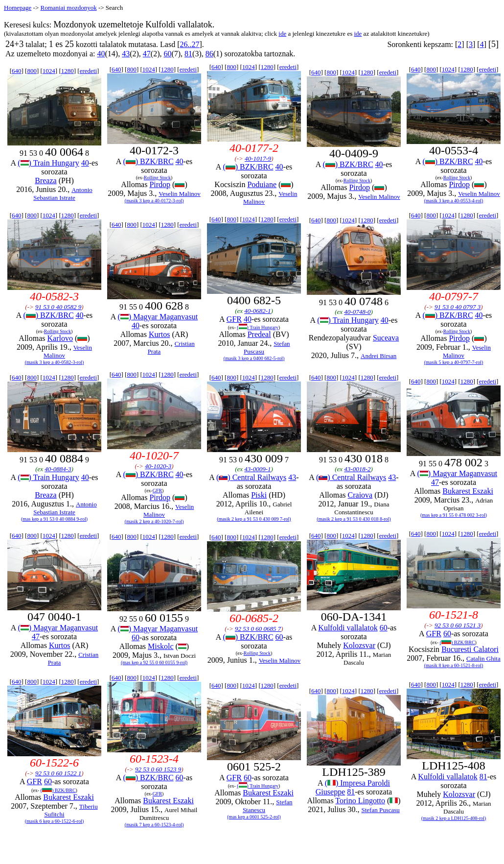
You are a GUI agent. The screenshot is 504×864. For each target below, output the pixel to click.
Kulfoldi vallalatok (348, 628)
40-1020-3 (158, 466)
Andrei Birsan (378, 356)
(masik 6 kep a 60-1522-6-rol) (55, 821)
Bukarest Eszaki (468, 491)
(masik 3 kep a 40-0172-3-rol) (154, 201)
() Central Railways (251, 477)
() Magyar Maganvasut (158, 317)
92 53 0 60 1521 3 (458, 625)
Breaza (46, 180)
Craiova (360, 495)
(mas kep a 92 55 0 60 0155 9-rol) (154, 662)
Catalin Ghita (483, 659)
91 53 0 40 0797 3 (458, 307)
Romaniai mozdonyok (68, 8)
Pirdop (160, 184)
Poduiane (262, 184)
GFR (234, 319)
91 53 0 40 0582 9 (58, 307)
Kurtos (160, 334)
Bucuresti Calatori (470, 649)
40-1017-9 (258, 158)
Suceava (386, 338)
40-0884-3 (58, 469)
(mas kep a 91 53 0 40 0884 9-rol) (54, 519)
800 (32, 71)
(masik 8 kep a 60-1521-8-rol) (454, 665)
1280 (68, 71)
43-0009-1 (257, 469)
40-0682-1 (257, 311)
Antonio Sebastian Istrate (63, 194)
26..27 (190, 44)
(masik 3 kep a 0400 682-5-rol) (254, 358)
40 (101, 54)
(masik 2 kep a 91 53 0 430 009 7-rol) (254, 519)
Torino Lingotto (360, 801)
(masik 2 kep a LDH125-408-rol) (454, 818)
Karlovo (60, 338)
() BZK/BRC (148, 161)
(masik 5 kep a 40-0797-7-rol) (454, 362)
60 (167, 54)
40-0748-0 (357, 312)
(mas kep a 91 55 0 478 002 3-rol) (454, 515)
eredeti (88, 71)
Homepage (18, 8)
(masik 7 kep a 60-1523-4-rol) (154, 825)
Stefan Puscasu (380, 810)
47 (147, 54)
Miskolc (160, 646)
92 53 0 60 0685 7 (258, 629)
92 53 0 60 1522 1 (58, 773)
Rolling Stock (157, 178)
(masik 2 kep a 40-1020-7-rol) (154, 521)
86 (209, 54)
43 (126, 54)
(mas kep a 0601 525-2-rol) (254, 817)
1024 (49, 71)
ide (282, 34)
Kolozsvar (359, 645)
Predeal (259, 334)
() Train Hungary (48, 163)
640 (17, 71)
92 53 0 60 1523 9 (158, 769)
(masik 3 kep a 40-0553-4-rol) (454, 201)
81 (188, 54)
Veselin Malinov (180, 194)
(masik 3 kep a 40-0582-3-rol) (55, 362)
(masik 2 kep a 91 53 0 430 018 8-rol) (354, 519)
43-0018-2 (357, 469)
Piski (259, 495)
